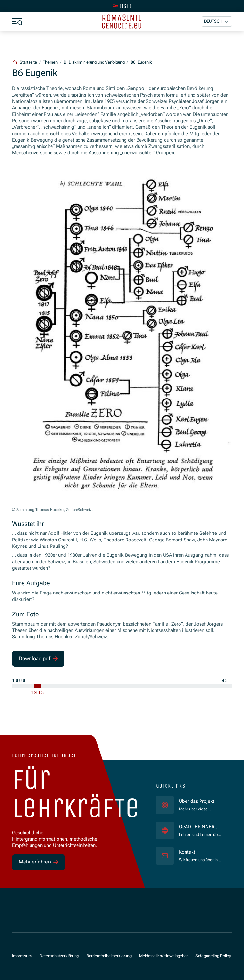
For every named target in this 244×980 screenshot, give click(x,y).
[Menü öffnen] (17, 22)
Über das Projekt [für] (197, 801)
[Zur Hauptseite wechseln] (122, 6)
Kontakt (187, 852)
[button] (217, 21)
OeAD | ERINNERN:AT (200, 827)
